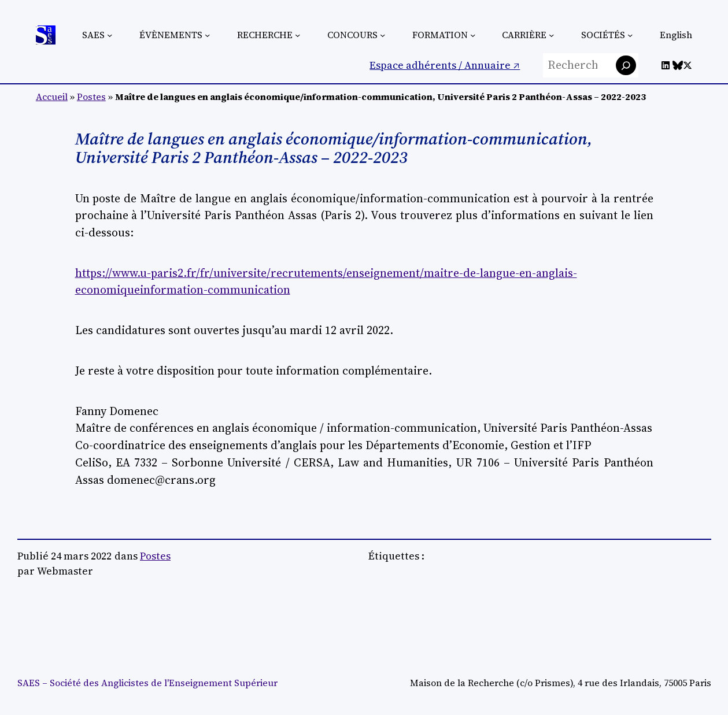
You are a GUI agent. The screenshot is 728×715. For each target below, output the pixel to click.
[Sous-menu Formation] (473, 35)
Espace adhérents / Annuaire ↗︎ (445, 65)
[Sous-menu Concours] (383, 35)
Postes (91, 97)
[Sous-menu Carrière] (551, 35)
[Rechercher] (626, 66)
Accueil (52, 97)
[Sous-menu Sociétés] (630, 35)
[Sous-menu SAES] (110, 35)
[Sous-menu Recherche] (298, 35)
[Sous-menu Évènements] (207, 35)
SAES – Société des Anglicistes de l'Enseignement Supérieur (147, 683)
